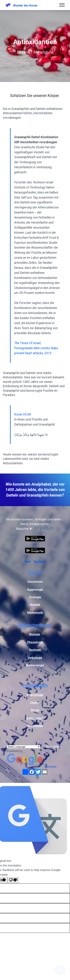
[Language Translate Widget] (23, 747)
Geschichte (35, 582)
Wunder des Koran (25, 5)
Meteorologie (35, 665)
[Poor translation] (13, 880)
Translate (32, 766)
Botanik (35, 605)
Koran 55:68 (23, 414)
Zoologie (35, 597)
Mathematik (35, 613)
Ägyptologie (35, 590)
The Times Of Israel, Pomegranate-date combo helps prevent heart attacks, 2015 (36, 348)
